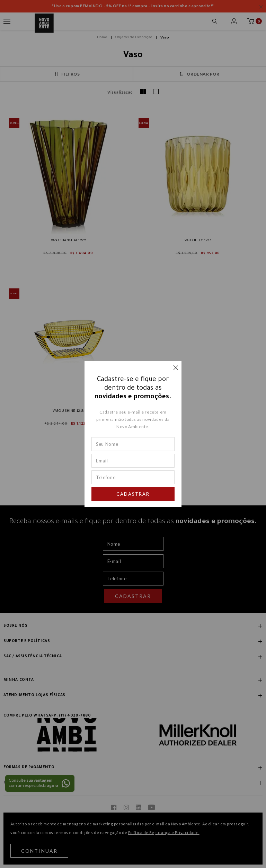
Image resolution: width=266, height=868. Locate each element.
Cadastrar (133, 494)
